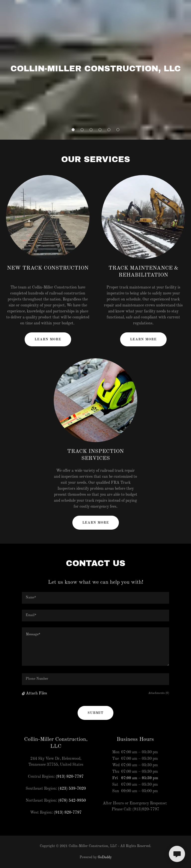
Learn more (48, 339)
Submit (95, 713)
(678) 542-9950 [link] (72, 801)
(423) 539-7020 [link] (72, 789)
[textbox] (95, 598)
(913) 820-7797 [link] (70, 777)
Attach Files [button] (36, 693)
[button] (73, 130)
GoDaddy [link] (105, 857)
